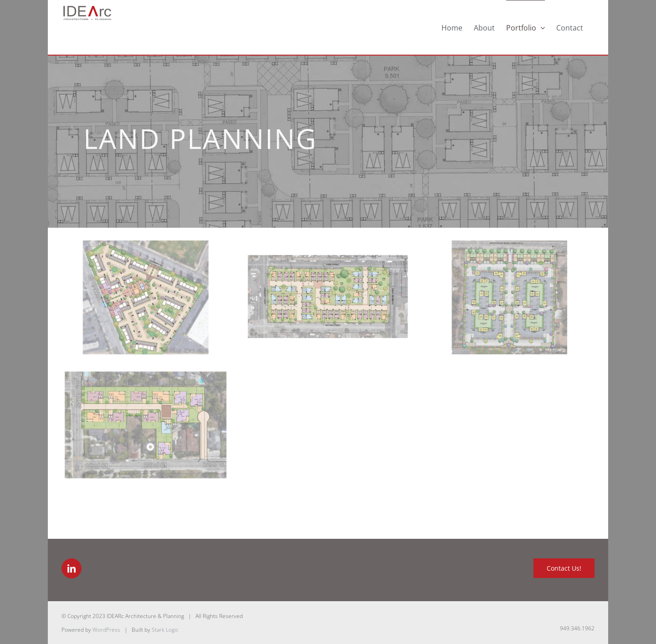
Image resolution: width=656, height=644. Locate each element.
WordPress (106, 630)
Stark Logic (165, 630)
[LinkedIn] (72, 568)
